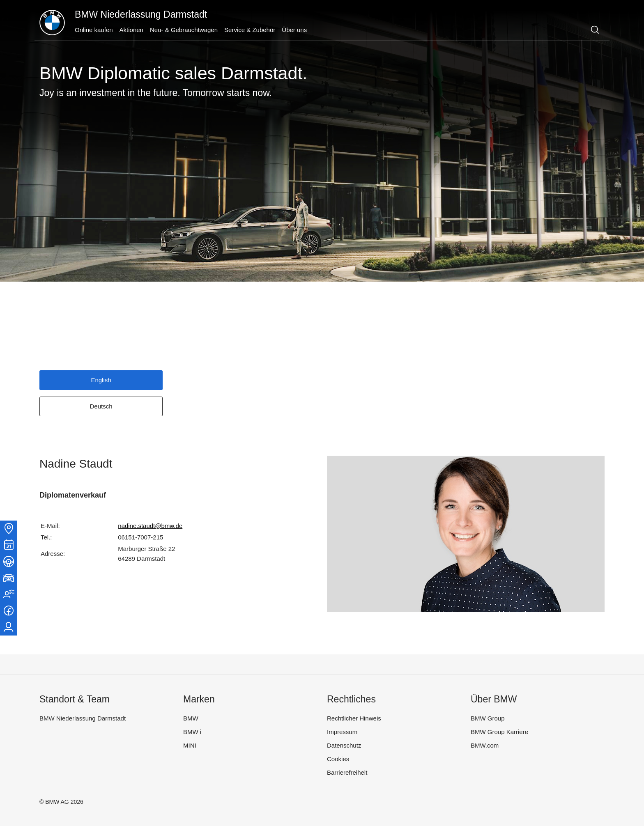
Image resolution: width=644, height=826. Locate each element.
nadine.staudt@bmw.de (150, 526)
